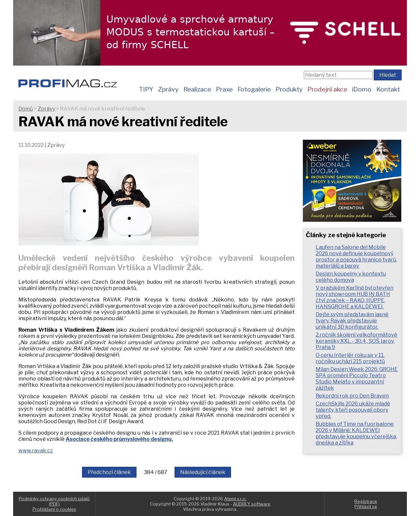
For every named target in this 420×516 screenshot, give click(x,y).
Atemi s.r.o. (235, 499)
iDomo (362, 89)
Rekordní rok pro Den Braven (352, 396)
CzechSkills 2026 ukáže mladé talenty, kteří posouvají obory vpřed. (353, 410)
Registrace (366, 501)
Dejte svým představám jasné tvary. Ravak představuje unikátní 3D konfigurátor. (352, 321)
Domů (26, 109)
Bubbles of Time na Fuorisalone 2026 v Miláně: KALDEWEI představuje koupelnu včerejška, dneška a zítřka (356, 433)
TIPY (146, 89)
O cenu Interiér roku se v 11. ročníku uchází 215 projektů (350, 358)
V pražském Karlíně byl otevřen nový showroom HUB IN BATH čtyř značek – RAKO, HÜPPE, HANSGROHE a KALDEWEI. (355, 297)
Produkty (289, 89)
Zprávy (168, 89)
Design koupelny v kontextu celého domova (351, 277)
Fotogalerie (254, 89)
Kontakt (388, 89)
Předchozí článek (109, 472)
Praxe (224, 89)
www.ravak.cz (36, 451)
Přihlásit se (366, 506)
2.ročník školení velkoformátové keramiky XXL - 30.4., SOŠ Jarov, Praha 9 (357, 341)
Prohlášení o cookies (54, 509)
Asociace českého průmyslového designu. (119, 439)
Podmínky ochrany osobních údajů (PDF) (54, 501)
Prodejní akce (327, 89)
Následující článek (203, 472)
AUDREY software (252, 504)
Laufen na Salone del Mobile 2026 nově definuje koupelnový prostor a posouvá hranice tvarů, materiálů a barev (356, 257)
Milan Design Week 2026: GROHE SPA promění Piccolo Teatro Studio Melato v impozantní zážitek (357, 379)
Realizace (197, 89)
